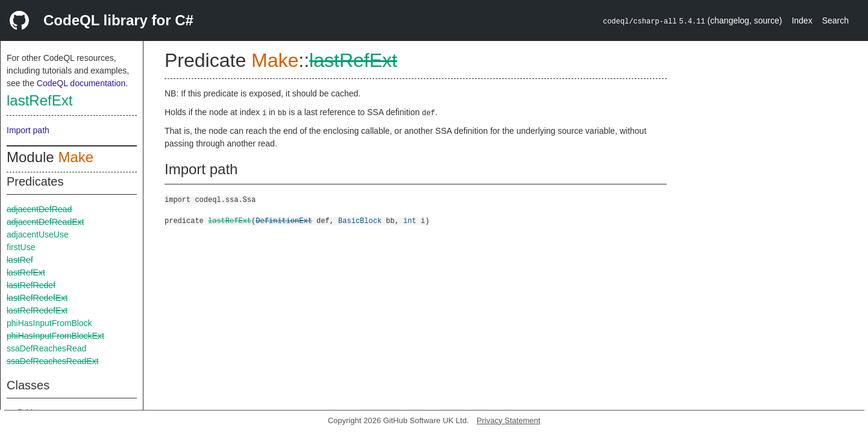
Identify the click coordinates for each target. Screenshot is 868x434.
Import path (28, 130)
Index (802, 20)
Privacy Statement (509, 420)
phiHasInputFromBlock (49, 323)
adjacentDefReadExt (45, 222)
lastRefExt (39, 100)
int (410, 220)
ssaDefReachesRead (46, 348)
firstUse (21, 247)
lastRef (20, 260)
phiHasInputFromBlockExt (55, 336)
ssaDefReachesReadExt (53, 361)
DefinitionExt (284, 220)
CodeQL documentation (81, 83)
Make (76, 157)
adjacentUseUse (38, 234)
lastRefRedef (31, 285)
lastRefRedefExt (37, 298)
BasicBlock (360, 220)
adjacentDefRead (39, 209)
